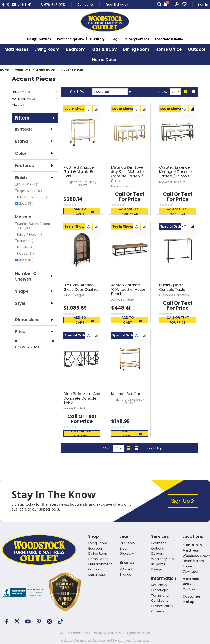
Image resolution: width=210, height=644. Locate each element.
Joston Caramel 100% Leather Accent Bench (129, 289)
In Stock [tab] (35, 129)
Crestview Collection (174, 295)
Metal (26, 203)
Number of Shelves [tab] (35, 276)
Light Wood (31, 191)
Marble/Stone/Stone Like (34, 226)
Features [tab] (35, 166)
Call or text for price (130, 211)
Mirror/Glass (31, 234)
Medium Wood (33, 197)
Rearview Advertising (134, 640)
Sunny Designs (74, 295)
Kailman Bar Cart (126, 394)
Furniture (22, 70)
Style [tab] (35, 303)
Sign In (203, 4)
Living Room (46, 70)
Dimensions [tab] (35, 320)
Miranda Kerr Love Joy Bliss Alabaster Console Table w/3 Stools (128, 174)
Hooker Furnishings (77, 408)
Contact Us (86, 5)
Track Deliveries (117, 5)
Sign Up (183, 501)
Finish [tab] (35, 178)
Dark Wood (30, 184)
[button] (89, 109)
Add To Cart (84, 211)
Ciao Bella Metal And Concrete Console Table (82, 398)
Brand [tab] (35, 141)
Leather (27, 247)
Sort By (77, 92)
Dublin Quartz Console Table (172, 287)
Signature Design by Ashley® (82, 183)
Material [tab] (35, 217)
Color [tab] (35, 153)
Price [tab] (35, 332)
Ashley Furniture (123, 300)
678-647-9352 (53, 5)
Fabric (26, 241)
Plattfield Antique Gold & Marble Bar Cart (80, 172)
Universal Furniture (124, 186)
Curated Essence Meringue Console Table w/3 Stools (175, 172)
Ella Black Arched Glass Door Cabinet (81, 287)
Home (4, 70)
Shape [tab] (35, 291)
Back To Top (154, 448)
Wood (27, 254)
